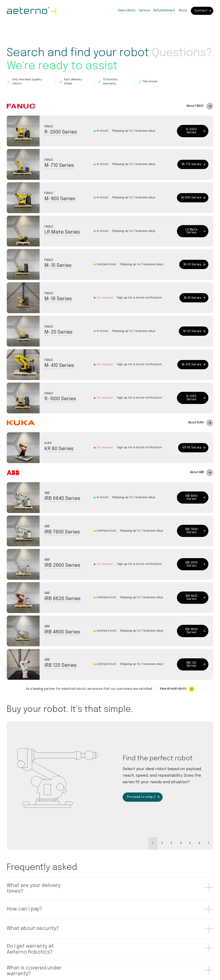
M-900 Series (60, 199)
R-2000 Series (61, 132)
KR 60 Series (59, 449)
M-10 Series (58, 266)
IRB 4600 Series (62, 632)
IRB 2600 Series (62, 565)
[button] (48, 889)
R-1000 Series (60, 399)
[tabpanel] (110, 778)
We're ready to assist (62, 66)
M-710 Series (59, 166)
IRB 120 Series (61, 665)
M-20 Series (59, 332)
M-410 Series (59, 366)
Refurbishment (164, 11)
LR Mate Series (62, 232)
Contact (203, 11)
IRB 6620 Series (62, 599)
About (183, 11)
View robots (127, 11)
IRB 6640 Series (62, 499)
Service (144, 11)
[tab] (153, 843)
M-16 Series (58, 299)
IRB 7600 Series (62, 532)
